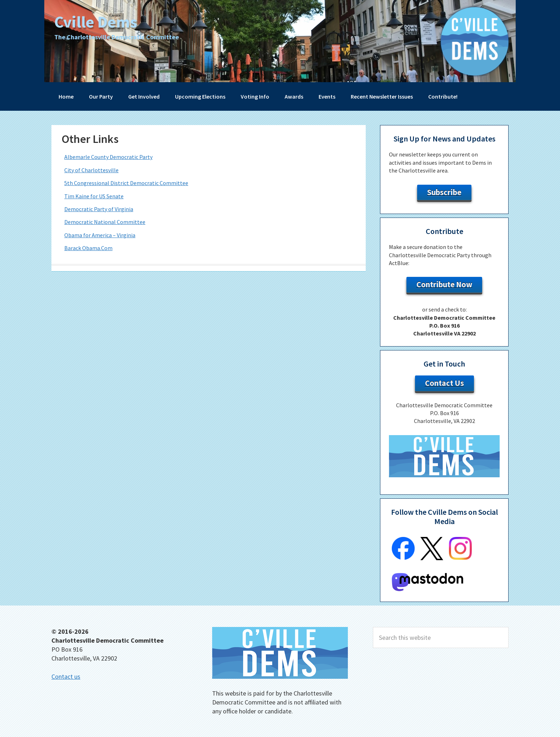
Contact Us (444, 383)
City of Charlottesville (91, 170)
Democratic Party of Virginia (99, 209)
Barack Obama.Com (88, 248)
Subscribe (444, 192)
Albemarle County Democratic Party (108, 157)
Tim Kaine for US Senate (94, 196)
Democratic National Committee (105, 222)
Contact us (66, 676)
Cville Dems (100, 21)
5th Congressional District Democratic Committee (126, 183)
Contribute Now (444, 284)
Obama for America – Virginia (100, 235)
